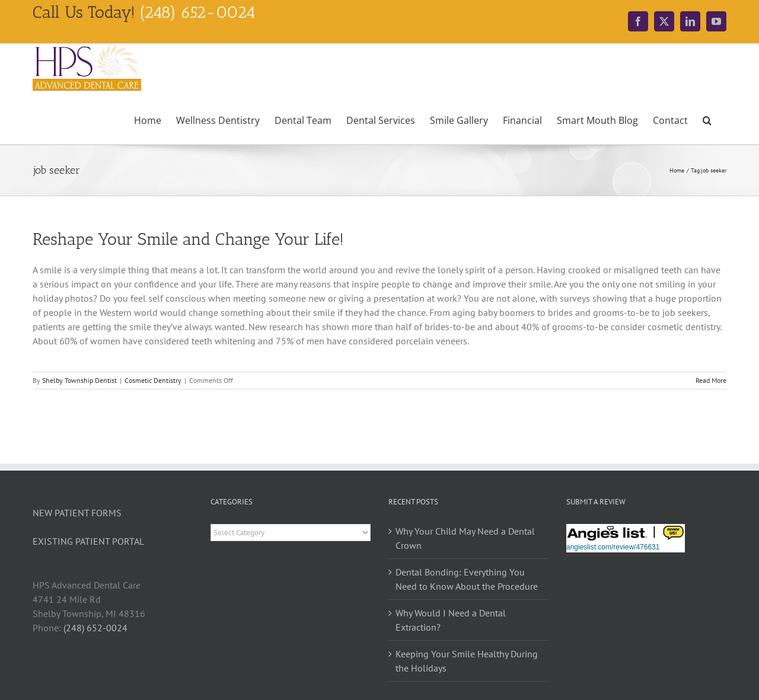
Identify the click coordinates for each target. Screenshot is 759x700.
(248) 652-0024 (95, 628)
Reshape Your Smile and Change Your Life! (188, 239)
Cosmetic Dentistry (153, 380)
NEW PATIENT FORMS (77, 513)
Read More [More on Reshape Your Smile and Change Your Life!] (711, 380)
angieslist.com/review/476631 (613, 547)
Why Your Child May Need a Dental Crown (465, 538)
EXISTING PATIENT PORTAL (88, 541)
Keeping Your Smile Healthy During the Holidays (467, 661)
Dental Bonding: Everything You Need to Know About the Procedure (467, 579)
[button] (707, 119)
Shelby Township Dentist (79, 380)
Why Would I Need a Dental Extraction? (451, 620)
